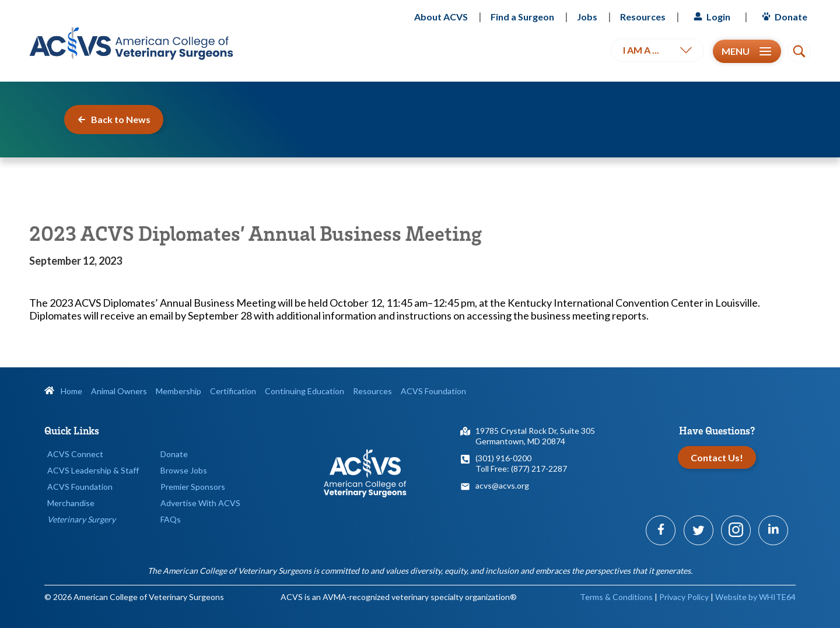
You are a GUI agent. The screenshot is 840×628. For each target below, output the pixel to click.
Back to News (114, 119)
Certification (233, 391)
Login (710, 17)
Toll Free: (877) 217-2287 (521, 469)
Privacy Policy (684, 597)
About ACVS (441, 17)
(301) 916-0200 (503, 458)
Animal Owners (119, 391)
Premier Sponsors (193, 487)
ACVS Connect (75, 454)
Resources (643, 17)
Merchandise (71, 503)
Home (63, 391)
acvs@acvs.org (502, 485)
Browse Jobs (184, 470)
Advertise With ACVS (200, 503)
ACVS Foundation (433, 391)
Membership (178, 391)
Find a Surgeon (522, 17)
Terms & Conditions (616, 597)
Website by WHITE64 (755, 597)
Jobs (587, 17)
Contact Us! (717, 457)
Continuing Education (304, 391)
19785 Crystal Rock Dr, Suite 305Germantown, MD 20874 (535, 436)
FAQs (171, 519)
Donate (783, 17)
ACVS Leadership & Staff (93, 470)
